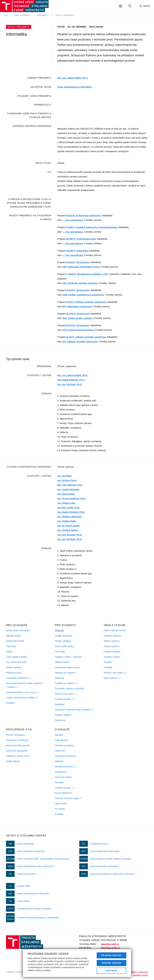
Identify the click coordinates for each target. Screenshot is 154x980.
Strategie (59, 782)
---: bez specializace (73, 220)
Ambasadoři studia (15, 641)
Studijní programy (63, 636)
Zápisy (9, 652)
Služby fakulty (13, 761)
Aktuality (59, 735)
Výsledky (108, 667)
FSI (6, 15)
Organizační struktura (65, 756)
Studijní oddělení (63, 715)
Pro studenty (23, 15)
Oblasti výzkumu (112, 641)
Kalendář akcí (62, 740)
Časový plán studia (64, 646)
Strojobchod (61, 772)
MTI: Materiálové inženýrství (77, 307)
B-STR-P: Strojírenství (78, 262)
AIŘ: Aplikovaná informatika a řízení (81, 267)
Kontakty (10, 703)
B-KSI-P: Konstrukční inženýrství (83, 216)
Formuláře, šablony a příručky (69, 689)
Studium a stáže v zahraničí (68, 657)
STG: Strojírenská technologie (78, 330)
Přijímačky (11, 646)
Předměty (43, 15)
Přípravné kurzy (14, 673)
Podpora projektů (112, 652)
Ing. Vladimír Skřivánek (69, 517)
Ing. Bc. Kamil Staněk (68, 526)
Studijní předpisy (63, 641)
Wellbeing (60, 704)
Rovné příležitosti (63, 793)
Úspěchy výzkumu (112, 636)
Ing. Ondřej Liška (66, 503)
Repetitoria (60, 720)
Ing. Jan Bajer (65, 476)
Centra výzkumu (112, 646)
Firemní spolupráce (15, 735)
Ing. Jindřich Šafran (68, 530)
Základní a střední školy (18, 756)
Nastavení (112, 971)
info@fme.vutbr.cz (110, 948)
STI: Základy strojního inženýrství (80, 342)
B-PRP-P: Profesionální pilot (81, 239)
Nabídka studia (13, 636)
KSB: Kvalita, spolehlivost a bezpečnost (83, 295)
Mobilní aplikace (14, 667)
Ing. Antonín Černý (67, 480)
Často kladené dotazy (17, 657)
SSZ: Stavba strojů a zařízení (77, 318)
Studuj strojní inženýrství (18, 630)
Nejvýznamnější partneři (18, 745)
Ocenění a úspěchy (64, 745)
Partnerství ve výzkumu (17, 740)
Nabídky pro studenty (65, 673)
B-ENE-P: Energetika (77, 251)
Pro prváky (60, 652)
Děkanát (59, 761)
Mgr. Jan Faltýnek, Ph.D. (70, 485)
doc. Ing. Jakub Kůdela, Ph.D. (73, 78)
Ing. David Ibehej (66, 494)
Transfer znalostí (112, 657)
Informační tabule (63, 777)
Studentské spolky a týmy (67, 667)
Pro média (60, 809)
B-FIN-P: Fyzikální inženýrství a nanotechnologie (92, 227)
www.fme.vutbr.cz (110, 944)
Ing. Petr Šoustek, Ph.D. (70, 535)
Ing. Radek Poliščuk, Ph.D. (71, 380)
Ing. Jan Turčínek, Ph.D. (70, 384)
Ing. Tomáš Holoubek (68, 489)
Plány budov (61, 804)
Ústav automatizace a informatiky (75, 87)
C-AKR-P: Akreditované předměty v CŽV (87, 274)
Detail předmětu (65, 15)
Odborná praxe (62, 662)
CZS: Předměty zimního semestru (80, 283)
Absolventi (60, 751)
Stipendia (59, 678)
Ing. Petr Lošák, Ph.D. (69, 508)
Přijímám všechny (112, 955)
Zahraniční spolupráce (17, 751)
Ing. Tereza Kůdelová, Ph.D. (72, 499)
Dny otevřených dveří (16, 662)
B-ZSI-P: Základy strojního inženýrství (86, 302)
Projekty (108, 662)
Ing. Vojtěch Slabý (67, 521)
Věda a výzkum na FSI (115, 630)
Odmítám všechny (112, 963)
